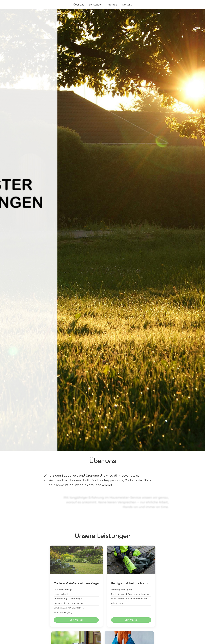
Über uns (79, 5)
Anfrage (112, 5)
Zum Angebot (76, 620)
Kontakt (127, 5)
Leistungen (96, 5)
